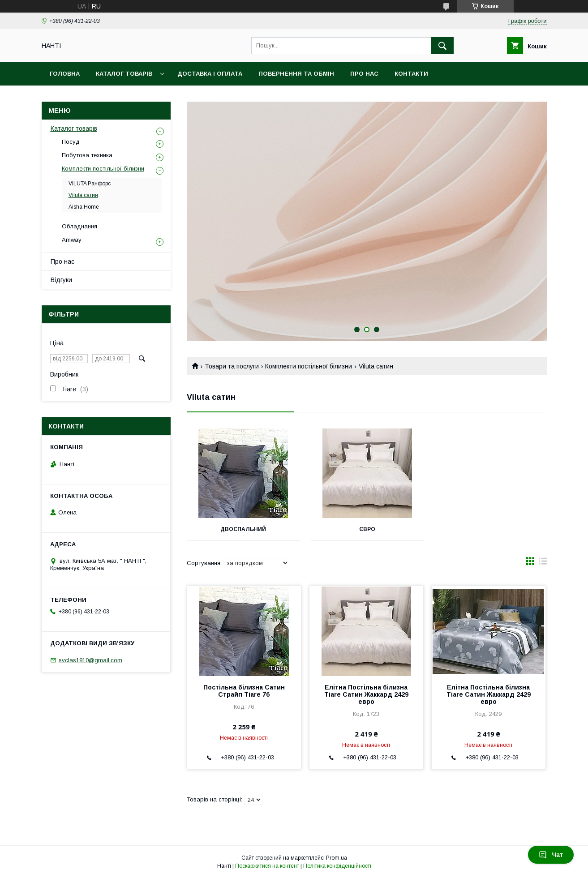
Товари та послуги (232, 366)
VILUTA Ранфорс (90, 184)
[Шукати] (442, 46)
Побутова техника (87, 155)
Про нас (364, 74)
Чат (551, 855)
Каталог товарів (124, 74)
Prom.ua (337, 858)
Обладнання (79, 226)
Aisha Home (84, 207)
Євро (366, 529)
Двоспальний (243, 529)
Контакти (411, 74)
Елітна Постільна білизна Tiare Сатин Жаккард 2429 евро (366, 694)
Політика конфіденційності (337, 866)
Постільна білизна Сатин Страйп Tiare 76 (244, 691)
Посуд (71, 142)
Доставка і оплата (210, 74)
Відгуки (61, 280)
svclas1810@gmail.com (90, 660)
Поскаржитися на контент (267, 866)
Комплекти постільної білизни (309, 366)
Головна (65, 74)
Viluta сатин (83, 195)
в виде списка (543, 563)
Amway (72, 240)
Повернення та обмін (296, 74)
